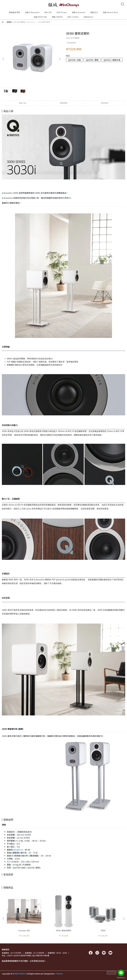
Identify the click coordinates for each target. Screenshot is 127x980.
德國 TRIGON (57, 17)
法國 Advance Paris (110, 12)
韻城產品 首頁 (15, 12)
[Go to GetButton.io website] (121, 978)
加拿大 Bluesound (32, 12)
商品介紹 (22, 103)
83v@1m (18, 850)
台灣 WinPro (88, 17)
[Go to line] (121, 973)
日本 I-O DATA (73, 17)
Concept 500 (24, 930)
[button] (60, 59)
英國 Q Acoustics (79, 12)
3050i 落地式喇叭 (64, 930)
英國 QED (94, 12)
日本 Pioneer (62, 12)
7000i (103, 930)
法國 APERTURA (40, 17)
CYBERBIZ (59, 974)
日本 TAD (48, 12)
